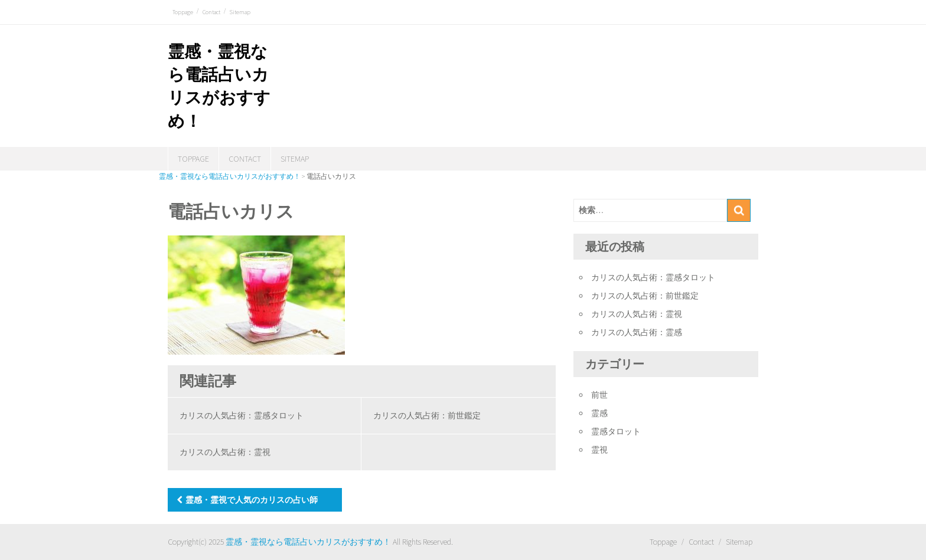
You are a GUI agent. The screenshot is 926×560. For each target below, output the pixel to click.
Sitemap (240, 12)
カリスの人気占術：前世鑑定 (427, 415)
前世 (599, 395)
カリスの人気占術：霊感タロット (242, 415)
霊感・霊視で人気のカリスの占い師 (252, 500)
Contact (211, 12)
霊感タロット (616, 431)
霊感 (599, 413)
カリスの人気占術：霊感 (637, 332)
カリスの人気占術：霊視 (225, 452)
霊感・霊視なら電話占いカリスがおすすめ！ (308, 542)
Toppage (183, 12)
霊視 (599, 450)
